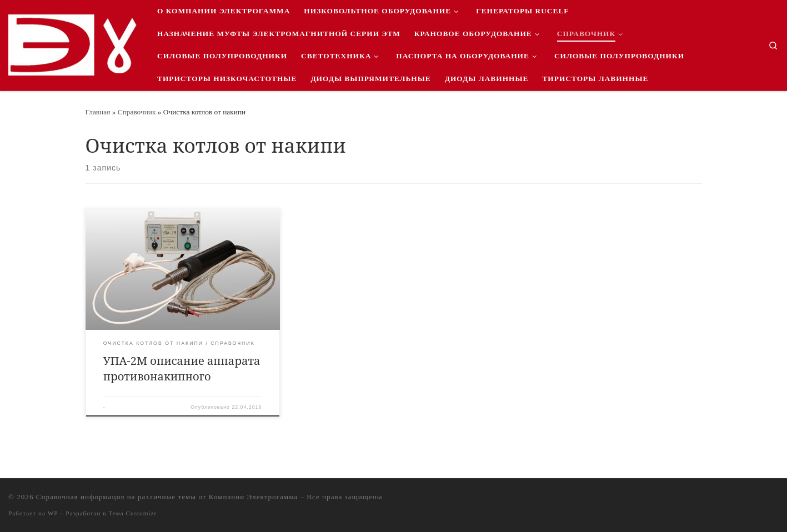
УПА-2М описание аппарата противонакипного (182, 368)
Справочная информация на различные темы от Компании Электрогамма (167, 497)
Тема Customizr (132, 513)
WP (53, 513)
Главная (98, 112)
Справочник (137, 112)
